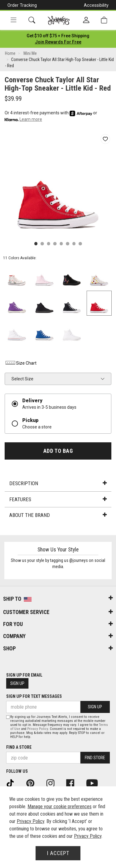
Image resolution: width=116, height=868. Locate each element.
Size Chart (21, 363)
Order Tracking (22, 5)
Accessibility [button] (96, 5)
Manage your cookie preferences (60, 807)
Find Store (95, 758)
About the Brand (58, 515)
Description (58, 483)
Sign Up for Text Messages (34, 696)
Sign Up (17, 683)
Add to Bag (58, 451)
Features (58, 499)
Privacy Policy (38, 729)
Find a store (19, 747)
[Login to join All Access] (58, 36)
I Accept (58, 853)
